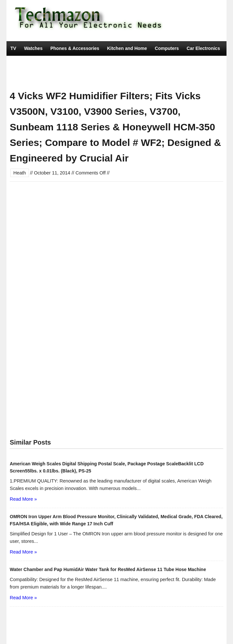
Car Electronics (203, 48)
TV (13, 48)
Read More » (23, 499)
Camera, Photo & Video (36, 63)
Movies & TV (92, 78)
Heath (20, 173)
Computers (167, 48)
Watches (33, 48)
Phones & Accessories (75, 48)
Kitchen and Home (127, 48)
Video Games (83, 63)
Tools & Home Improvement (40, 78)
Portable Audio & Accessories (137, 63)
